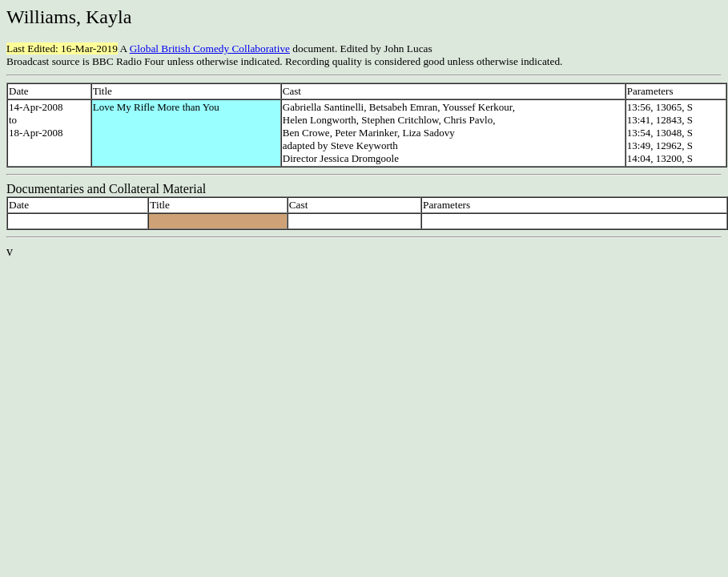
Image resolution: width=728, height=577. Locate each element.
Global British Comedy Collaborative (210, 48)
